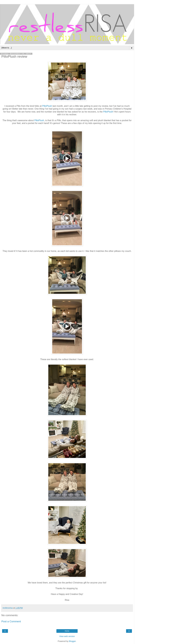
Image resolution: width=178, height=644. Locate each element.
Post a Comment (11, 621)
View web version (67, 636)
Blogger (72, 641)
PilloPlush (47, 106)
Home (67, 631)
